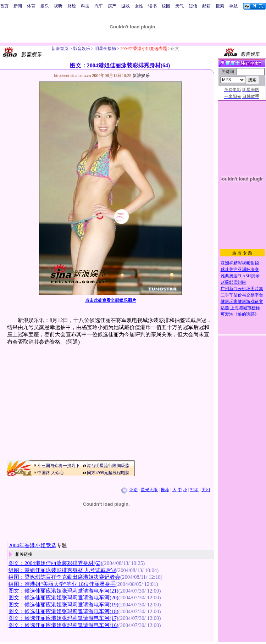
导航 (233, 6)
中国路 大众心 (51, 473)
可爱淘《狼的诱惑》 (240, 314)
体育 (31, 6)
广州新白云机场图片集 (242, 289)
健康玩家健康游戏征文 (242, 301)
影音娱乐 (82, 49)
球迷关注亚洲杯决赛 (240, 270)
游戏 (126, 6)
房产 (112, 6)
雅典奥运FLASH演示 (240, 276)
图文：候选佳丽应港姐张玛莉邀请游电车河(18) (63, 611)
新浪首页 (60, 49)
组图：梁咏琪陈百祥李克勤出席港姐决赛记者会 (64, 577)
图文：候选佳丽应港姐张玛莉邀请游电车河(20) (63, 598)
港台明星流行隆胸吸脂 (108, 466)
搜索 (220, 6)
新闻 (18, 6)
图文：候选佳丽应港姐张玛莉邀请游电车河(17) (63, 618)
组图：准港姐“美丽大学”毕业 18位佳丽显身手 (62, 584)
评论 (133, 490)
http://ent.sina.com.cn (73, 76)
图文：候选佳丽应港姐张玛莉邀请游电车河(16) (63, 625)
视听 (58, 6)
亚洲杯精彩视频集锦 (240, 263)
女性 (139, 6)
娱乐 (45, 6)
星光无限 (149, 490)
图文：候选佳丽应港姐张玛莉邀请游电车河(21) (63, 591)
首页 (4, 6)
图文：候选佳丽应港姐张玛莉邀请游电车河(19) (63, 605)
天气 (179, 6)
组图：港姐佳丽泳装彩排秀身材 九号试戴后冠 (62, 570)
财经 (72, 6)
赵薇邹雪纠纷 (233, 282)
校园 (166, 6)
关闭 (206, 490)
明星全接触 (105, 49)
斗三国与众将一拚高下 (59, 466)
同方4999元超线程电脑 (108, 473)
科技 (85, 6)
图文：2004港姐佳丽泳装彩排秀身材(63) (56, 563)
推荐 (165, 490)
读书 (153, 6)
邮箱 (206, 6)
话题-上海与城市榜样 (240, 308)
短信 (193, 6)
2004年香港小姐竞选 (32, 545)
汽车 (99, 6)
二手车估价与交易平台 (242, 295)
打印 (194, 490)
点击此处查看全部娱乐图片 (111, 300)
